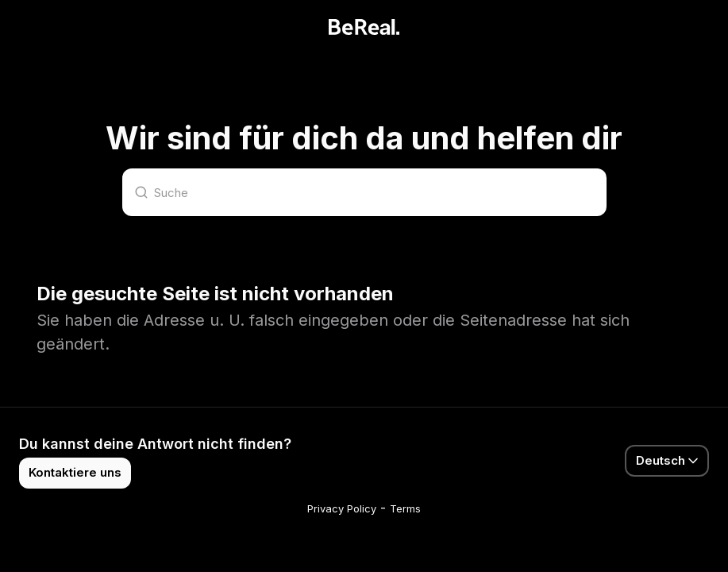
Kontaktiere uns (75, 472)
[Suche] (364, 192)
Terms (405, 508)
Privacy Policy (342, 508)
